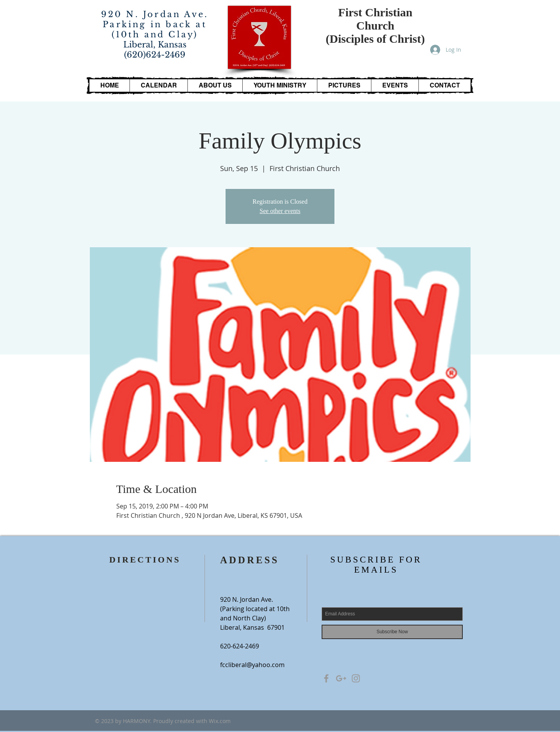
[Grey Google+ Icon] (341, 678)
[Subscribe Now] (392, 632)
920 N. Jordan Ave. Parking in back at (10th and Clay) (155, 24)
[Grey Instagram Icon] (356, 678)
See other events (280, 211)
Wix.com (220, 721)
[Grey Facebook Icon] (326, 678)
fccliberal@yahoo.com (252, 665)
